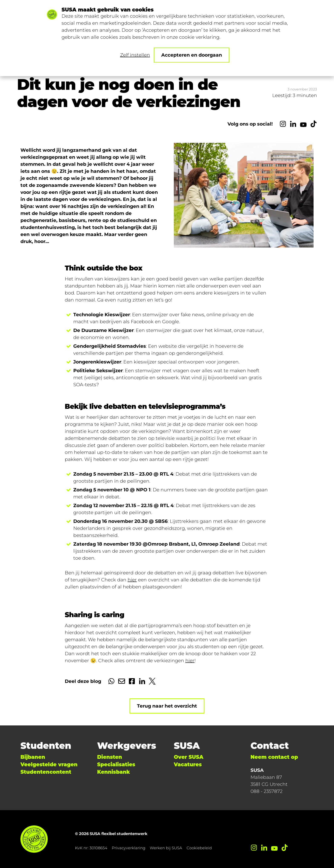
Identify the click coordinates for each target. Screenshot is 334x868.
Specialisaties (116, 764)
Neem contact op (274, 757)
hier (132, 580)
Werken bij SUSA (166, 848)
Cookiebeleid (199, 848)
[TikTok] (314, 124)
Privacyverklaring (129, 848)
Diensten (110, 757)
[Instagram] (283, 124)
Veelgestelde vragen (49, 764)
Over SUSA (189, 757)
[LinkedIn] (293, 124)
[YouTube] (303, 124)
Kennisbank (114, 772)
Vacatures (188, 764)
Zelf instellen (135, 55)
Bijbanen (33, 757)
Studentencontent (46, 772)
